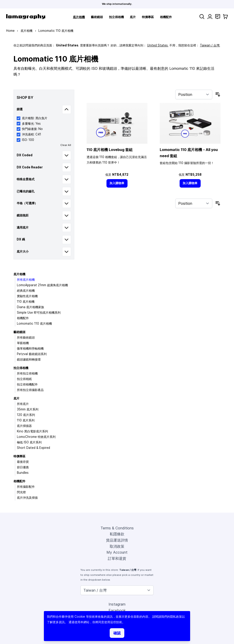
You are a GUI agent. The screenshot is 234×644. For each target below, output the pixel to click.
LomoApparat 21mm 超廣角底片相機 (42, 285)
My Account (117, 552)
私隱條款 (117, 534)
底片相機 (79, 17)
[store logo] (26, 17)
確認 (117, 633)
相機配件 (166, 17)
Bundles (23, 473)
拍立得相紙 (24, 379)
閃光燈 (21, 492)
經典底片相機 (26, 291)
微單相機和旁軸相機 (30, 348)
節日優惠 (23, 467)
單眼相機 (23, 343)
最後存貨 (23, 462)
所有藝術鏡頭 (26, 337)
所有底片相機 (26, 280)
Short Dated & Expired (33, 448)
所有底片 (23, 404)
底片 (133, 17)
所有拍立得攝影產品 (30, 390)
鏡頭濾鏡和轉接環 (29, 359)
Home (10, 31)
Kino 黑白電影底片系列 (32, 431)
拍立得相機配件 (27, 384)
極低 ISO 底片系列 (29, 442)
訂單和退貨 (117, 558)
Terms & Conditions (117, 528)
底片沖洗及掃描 (27, 498)
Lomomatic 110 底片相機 (34, 323)
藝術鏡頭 (97, 17)
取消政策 (117, 546)
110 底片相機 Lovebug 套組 (110, 150)
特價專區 (148, 17)
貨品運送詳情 (117, 540)
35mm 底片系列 (28, 409)
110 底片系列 (26, 420)
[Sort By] (194, 94)
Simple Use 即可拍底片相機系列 (39, 313)
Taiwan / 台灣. (210, 45)
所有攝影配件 (26, 487)
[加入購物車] (117, 183)
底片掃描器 (24, 426)
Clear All (66, 145)
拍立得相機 (116, 17)
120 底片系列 (26, 415)
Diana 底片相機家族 (31, 307)
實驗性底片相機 (27, 296)
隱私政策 (176, 617)
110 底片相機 (26, 302)
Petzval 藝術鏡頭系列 (32, 354)
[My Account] (210, 17)
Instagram (117, 604)
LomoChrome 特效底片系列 (36, 437)
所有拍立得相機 (27, 373)
